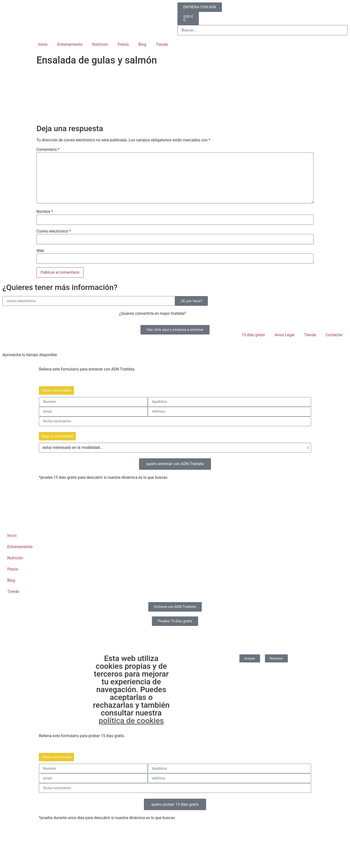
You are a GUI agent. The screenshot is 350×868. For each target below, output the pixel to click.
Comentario (48, 150)
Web (40, 251)
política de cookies (131, 721)
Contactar (334, 335)
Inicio (43, 44)
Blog (142, 44)
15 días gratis (253, 335)
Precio (123, 44)
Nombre (45, 212)
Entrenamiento (70, 44)
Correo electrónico (54, 231)
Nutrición (100, 44)
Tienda (162, 44)
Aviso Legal (285, 335)
